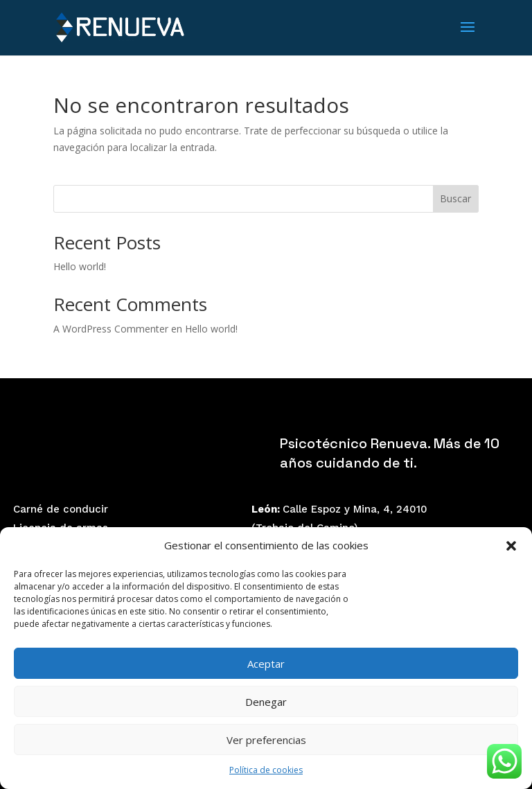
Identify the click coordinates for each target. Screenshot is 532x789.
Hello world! (80, 266)
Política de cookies (266, 770)
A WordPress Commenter (111, 329)
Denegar (266, 702)
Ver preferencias (266, 740)
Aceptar (266, 664)
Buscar (455, 198)
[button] (511, 546)
